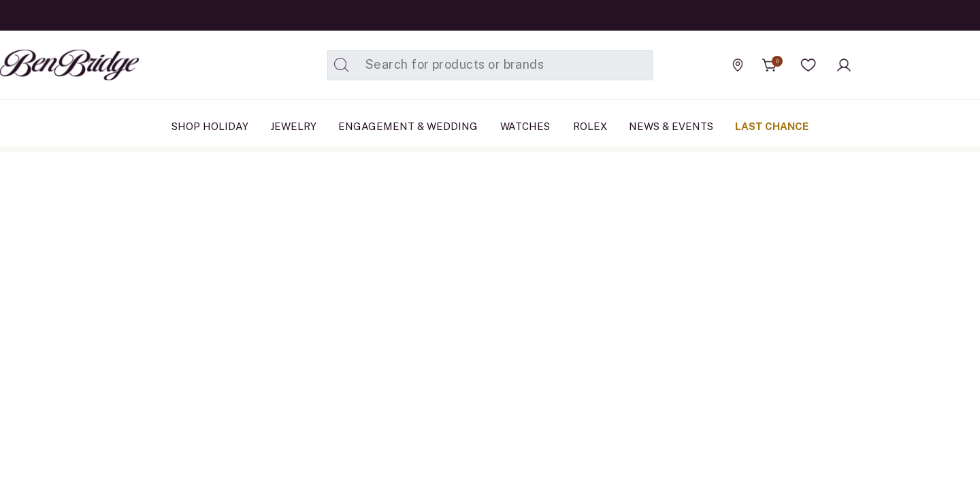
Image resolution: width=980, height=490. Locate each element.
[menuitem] (210, 127)
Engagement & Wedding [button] (408, 126)
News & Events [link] (671, 126)
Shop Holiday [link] (210, 126)
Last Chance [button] (772, 126)
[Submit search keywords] (342, 65)
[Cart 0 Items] (770, 65)
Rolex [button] (590, 126)
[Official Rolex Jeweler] (918, 65)
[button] (808, 65)
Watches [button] (525, 126)
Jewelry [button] (293, 126)
